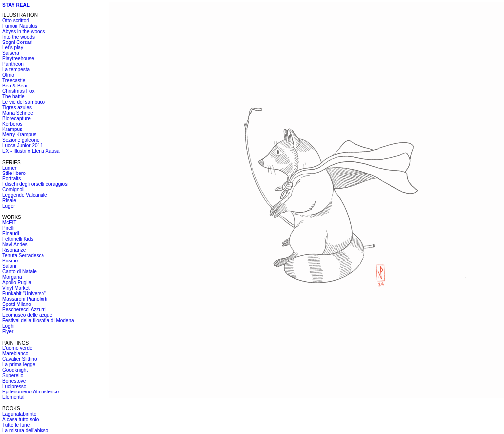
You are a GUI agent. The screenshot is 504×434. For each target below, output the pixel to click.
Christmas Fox (18, 91)
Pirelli (8, 228)
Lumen (10, 168)
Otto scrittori (16, 21)
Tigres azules (17, 108)
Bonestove (14, 381)
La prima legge (19, 365)
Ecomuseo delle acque (27, 315)
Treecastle (14, 80)
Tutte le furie (16, 425)
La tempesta (16, 69)
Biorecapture (17, 118)
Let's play (13, 48)
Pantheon (13, 64)
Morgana (12, 277)
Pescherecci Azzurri (24, 310)
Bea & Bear (15, 86)
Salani (9, 266)
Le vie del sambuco (24, 102)
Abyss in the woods (24, 31)
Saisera (11, 53)
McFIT (9, 223)
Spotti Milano (17, 304)
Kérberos (13, 124)
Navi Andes (15, 244)
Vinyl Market (16, 288)
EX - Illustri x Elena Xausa (31, 151)
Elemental (13, 397)
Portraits (12, 179)
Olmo (8, 75)
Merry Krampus (19, 135)
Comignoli (13, 190)
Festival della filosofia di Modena (38, 321)
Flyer (8, 331)
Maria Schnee (18, 113)
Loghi (8, 326)
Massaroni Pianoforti (25, 299)
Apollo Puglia (17, 282)
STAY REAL (16, 5)
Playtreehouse (18, 59)
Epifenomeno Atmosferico (31, 392)
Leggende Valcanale (25, 195)
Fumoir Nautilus (20, 26)
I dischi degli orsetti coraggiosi (35, 184)
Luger (9, 206)
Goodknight (15, 370)
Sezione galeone (21, 140)
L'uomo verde (17, 348)
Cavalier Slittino (20, 359)
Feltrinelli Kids (18, 239)
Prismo (10, 261)
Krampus (12, 129)
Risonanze (14, 250)
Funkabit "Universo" (24, 293)
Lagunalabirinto (19, 414)
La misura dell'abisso (25, 430)
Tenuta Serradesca (23, 255)
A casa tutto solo (21, 419)
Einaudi (11, 234)
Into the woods (19, 37)
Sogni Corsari (18, 42)
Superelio (13, 375)
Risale (9, 200)
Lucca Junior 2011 (23, 146)
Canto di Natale (20, 272)
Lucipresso (14, 386)
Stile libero (14, 173)
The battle (13, 97)
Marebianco (15, 354)
